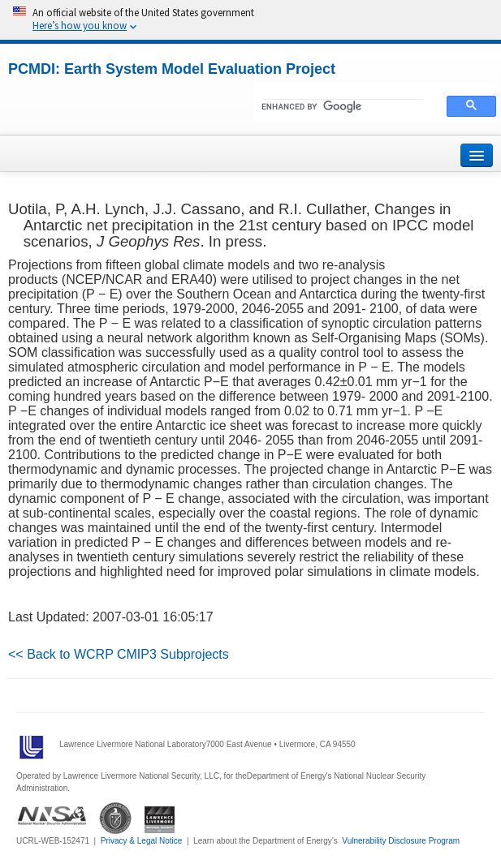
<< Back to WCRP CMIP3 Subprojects (119, 654)
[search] (343, 107)
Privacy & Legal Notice (142, 841)
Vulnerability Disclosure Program (401, 841)
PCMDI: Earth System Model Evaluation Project (172, 69)
